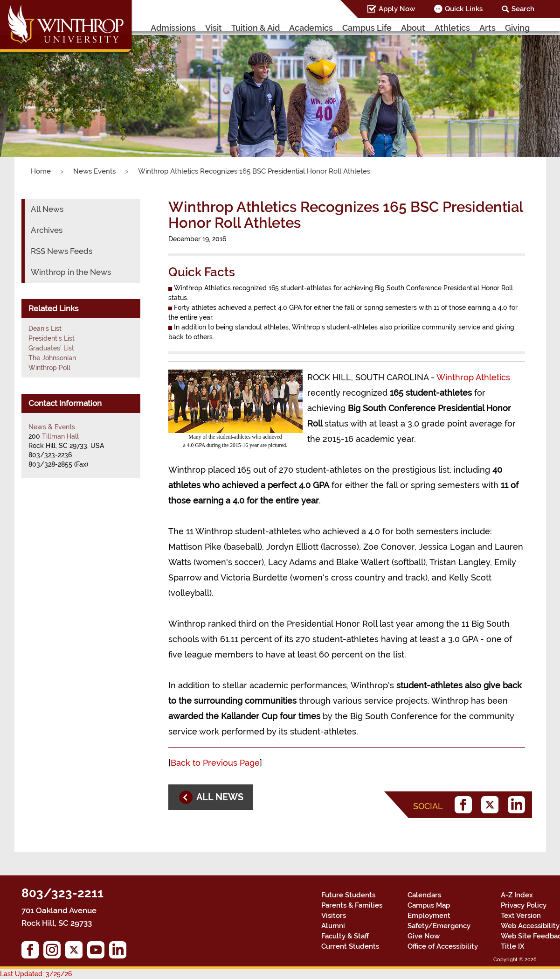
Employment (429, 916)
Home (41, 171)
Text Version (521, 916)
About (413, 28)
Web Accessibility (530, 926)
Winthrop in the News (71, 272)
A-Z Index (517, 895)
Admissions (173, 28)
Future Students (348, 895)
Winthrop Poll (49, 368)
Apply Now (397, 9)
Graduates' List (51, 348)
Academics (311, 28)
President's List (52, 338)
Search (523, 9)
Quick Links (464, 9)
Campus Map (429, 905)
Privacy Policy (524, 905)
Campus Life (367, 28)
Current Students (350, 946)
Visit (214, 28)
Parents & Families (352, 905)
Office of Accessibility (443, 946)
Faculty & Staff (345, 936)
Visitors (334, 916)
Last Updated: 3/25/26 (36, 974)
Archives (47, 230)
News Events (94, 171)
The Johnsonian (52, 358)
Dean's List (45, 329)
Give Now (424, 936)
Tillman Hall (60, 436)
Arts (487, 28)
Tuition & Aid (256, 28)
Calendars (424, 895)
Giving (517, 28)
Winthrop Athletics (473, 377)
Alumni (333, 926)
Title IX (513, 946)
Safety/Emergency (439, 926)
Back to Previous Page (215, 763)
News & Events (52, 427)
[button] (42, 87)
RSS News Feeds (62, 251)
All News (47, 209)
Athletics (452, 28)
